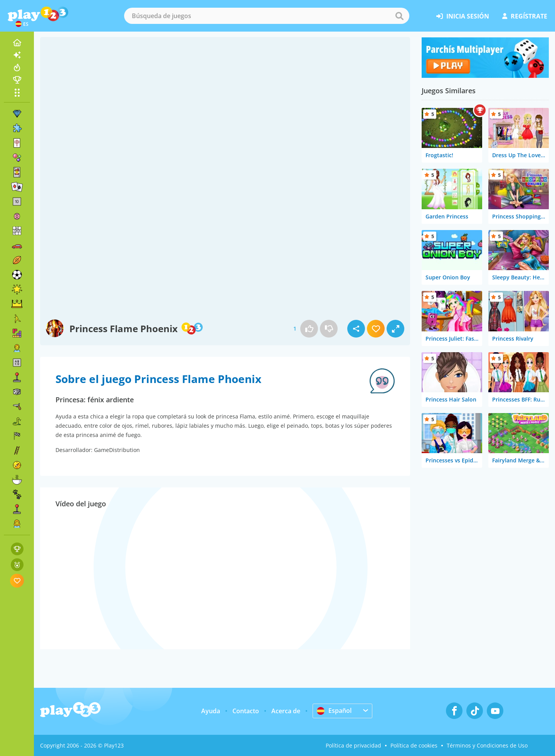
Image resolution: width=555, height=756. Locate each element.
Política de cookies (414, 745)
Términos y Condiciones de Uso (487, 745)
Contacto (246, 711)
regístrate (525, 16)
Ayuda (211, 711)
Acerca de (286, 711)
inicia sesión (463, 16)
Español (334, 711)
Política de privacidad (353, 745)
